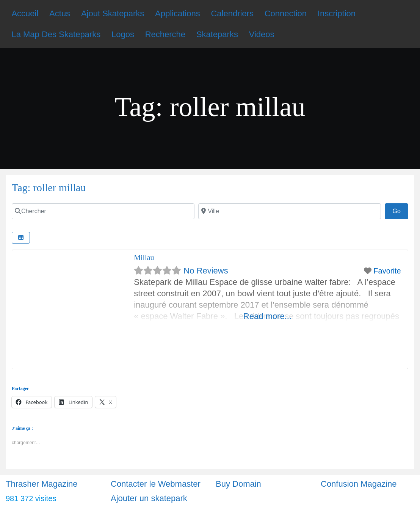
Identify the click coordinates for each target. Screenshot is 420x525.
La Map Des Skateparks (56, 34)
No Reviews (206, 271)
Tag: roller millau (49, 188)
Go (400, 210)
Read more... (267, 316)
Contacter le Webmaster (156, 484)
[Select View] (21, 238)
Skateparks (217, 34)
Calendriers (232, 13)
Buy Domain (238, 484)
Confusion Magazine (359, 484)
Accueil (25, 13)
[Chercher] (103, 211)
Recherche (165, 34)
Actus (60, 13)
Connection (286, 13)
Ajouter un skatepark (149, 498)
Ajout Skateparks (113, 13)
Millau (144, 258)
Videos (262, 34)
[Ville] (290, 211)
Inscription (337, 13)
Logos (123, 34)
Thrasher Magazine (42, 484)
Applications (178, 13)
